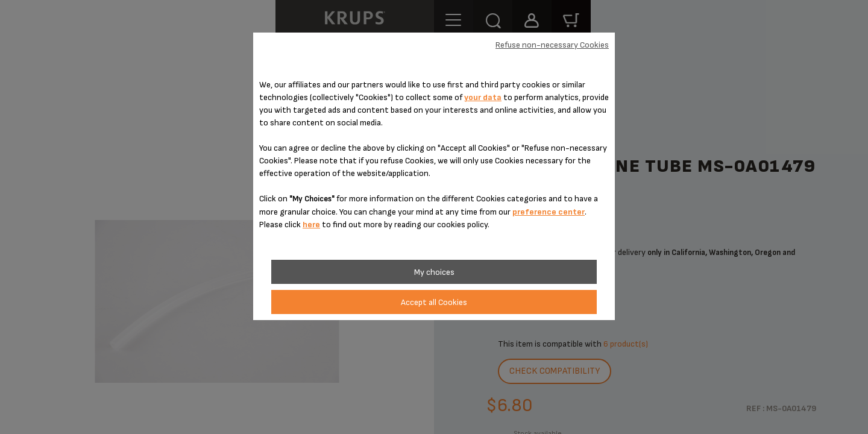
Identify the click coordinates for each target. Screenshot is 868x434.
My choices (434, 272)
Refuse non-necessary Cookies (552, 45)
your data (483, 97)
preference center (549, 212)
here (311, 225)
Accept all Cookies (434, 302)
